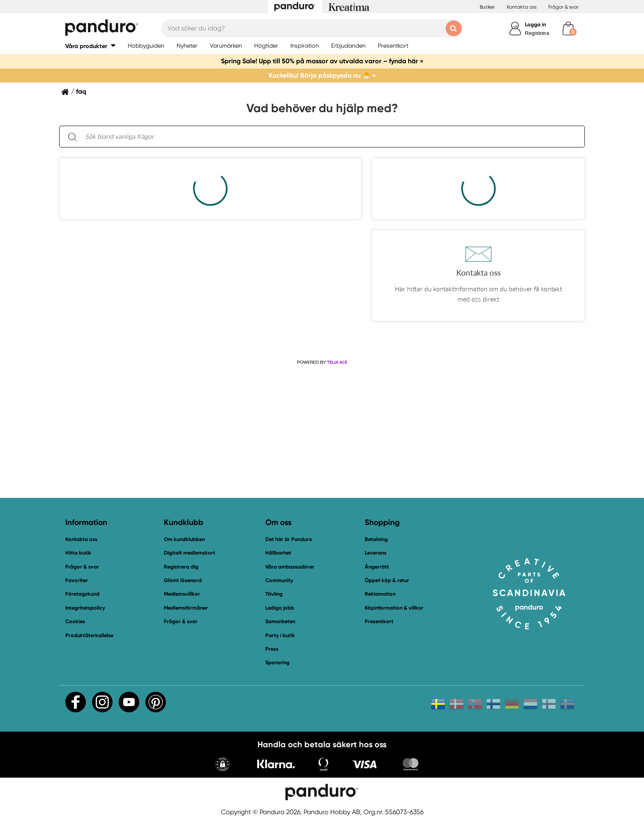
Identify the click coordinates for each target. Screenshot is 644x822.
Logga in (535, 24)
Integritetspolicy (85, 608)
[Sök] (72, 137)
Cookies (75, 622)
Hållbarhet (278, 553)
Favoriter (77, 580)
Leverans (376, 553)
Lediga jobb (280, 608)
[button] (478, 275)
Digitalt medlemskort (190, 553)
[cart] (568, 29)
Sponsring (277, 662)
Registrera (537, 33)
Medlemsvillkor (182, 594)
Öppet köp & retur (387, 580)
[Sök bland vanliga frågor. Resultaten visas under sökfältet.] (329, 137)
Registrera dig (181, 567)
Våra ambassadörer (290, 567)
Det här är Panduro (289, 539)
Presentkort (379, 621)
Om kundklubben (184, 539)
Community (279, 580)
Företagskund (82, 594)
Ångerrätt (377, 567)
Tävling (274, 594)
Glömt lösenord (183, 580)
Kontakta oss (522, 7)
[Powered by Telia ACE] (322, 362)
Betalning (376, 539)
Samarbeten (280, 621)
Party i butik (280, 635)
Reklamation (380, 594)
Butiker (487, 7)
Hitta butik (78, 553)
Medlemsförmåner (186, 608)
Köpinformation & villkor (394, 608)
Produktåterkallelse (89, 635)
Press (272, 649)
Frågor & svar (563, 7)
